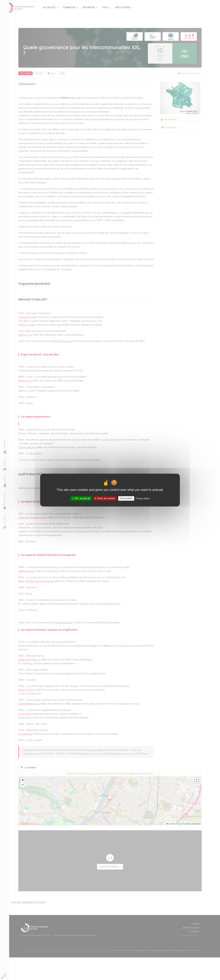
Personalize (126, 498)
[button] (33, 803)
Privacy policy (143, 498)
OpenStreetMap (184, 846)
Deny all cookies (105, 498)
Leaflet (170, 846)
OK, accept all (81, 498)
